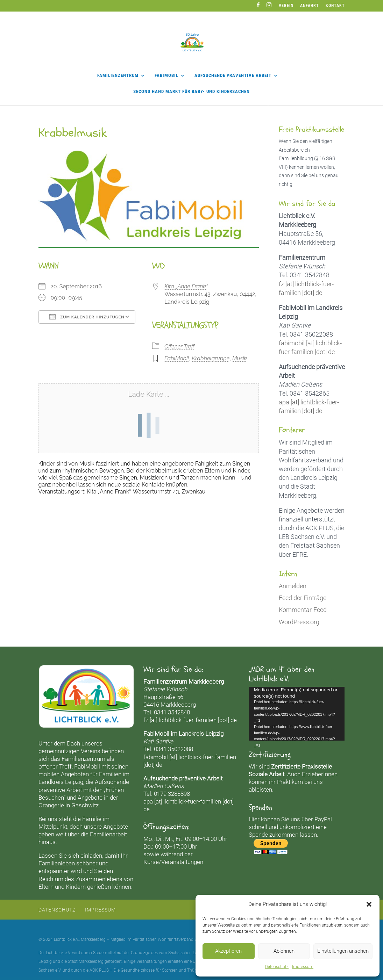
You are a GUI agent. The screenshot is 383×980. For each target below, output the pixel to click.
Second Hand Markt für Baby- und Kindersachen (191, 92)
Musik (240, 358)
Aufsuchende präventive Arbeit (233, 75)
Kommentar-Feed (303, 610)
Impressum (303, 967)
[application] (297, 714)
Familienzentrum (118, 75)
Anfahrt (310, 6)
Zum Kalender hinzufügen (87, 317)
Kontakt (335, 6)
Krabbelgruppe (211, 358)
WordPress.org (299, 622)
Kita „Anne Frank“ (186, 286)
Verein (286, 6)
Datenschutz (277, 967)
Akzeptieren (228, 951)
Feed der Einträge (303, 598)
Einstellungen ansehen (343, 951)
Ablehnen (284, 951)
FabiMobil (166, 75)
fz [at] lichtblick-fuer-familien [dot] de (190, 720)
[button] (369, 904)
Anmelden (293, 586)
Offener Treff (179, 347)
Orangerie (51, 805)
